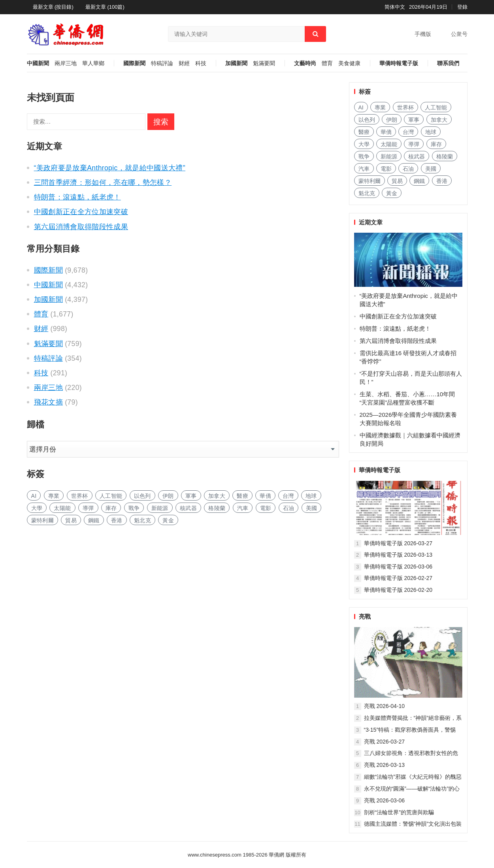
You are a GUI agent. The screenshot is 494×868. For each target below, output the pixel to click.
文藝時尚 (305, 63)
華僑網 (276, 855)
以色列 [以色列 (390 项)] (142, 496)
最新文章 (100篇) (105, 7)
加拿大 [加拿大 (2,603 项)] (217, 496)
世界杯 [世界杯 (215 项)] (80, 496)
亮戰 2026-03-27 (385, 742)
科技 (201, 63)
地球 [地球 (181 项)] (311, 496)
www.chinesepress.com (215, 855)
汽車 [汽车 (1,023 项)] (243, 508)
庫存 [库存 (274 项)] (111, 508)
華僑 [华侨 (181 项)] (265, 496)
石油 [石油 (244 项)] (289, 508)
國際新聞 (134, 63)
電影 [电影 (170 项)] (266, 508)
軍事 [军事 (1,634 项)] (191, 496)
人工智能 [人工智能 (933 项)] (111, 496)
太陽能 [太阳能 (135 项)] (62, 508)
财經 (184, 63)
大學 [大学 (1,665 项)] (37, 508)
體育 (327, 63)
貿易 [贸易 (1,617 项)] (71, 520)
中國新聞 (38, 63)
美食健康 (349, 63)
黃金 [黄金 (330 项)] (168, 520)
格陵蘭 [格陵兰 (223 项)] (217, 508)
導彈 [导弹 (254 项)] (88, 508)
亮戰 (365, 617)
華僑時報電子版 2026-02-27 (398, 578)
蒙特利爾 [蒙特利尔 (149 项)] (42, 520)
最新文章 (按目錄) (53, 7)
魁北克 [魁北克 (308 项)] (142, 520)
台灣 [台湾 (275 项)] (288, 496)
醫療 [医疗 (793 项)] (242, 496)
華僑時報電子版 (399, 63)
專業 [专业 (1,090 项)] (54, 496)
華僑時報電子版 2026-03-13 (398, 555)
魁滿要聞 (264, 63)
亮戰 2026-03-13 (385, 765)
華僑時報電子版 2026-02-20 (398, 590)
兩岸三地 (66, 63)
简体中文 (395, 7)
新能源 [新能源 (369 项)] (160, 508)
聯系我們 (448, 63)
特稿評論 (162, 63)
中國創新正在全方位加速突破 (81, 212)
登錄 (462, 7)
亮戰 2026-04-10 (385, 706)
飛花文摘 (48, 402)
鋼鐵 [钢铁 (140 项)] (94, 520)
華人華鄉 (93, 63)
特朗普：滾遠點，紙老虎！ (77, 197)
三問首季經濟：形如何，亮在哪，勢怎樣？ (103, 183)
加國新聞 (236, 63)
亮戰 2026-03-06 (385, 800)
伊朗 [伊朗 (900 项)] (168, 496)
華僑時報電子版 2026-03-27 (398, 543)
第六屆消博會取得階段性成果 (81, 227)
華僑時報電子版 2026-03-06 (398, 567)
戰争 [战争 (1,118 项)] (134, 508)
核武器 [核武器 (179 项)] (188, 508)
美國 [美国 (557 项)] (312, 508)
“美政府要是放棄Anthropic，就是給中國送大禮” (110, 168)
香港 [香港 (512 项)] (117, 520)
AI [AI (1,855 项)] (34, 496)
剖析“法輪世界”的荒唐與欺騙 (399, 812)
